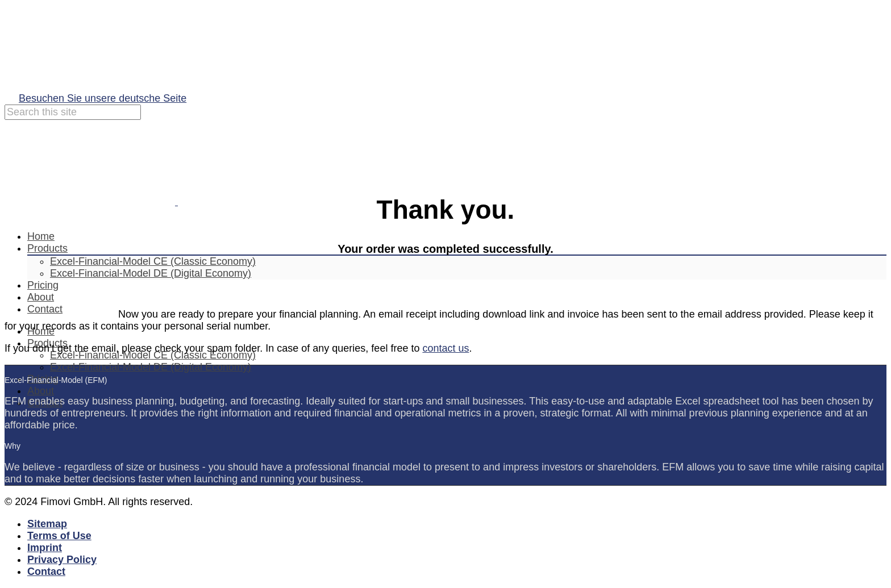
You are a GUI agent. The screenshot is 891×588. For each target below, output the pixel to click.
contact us (445, 348)
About (41, 391)
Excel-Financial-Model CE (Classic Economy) (153, 261)
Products (47, 248)
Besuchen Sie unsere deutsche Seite (103, 98)
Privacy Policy (62, 560)
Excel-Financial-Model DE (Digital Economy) (151, 367)
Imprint (45, 548)
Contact (46, 572)
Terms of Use (59, 536)
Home (41, 236)
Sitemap (47, 524)
